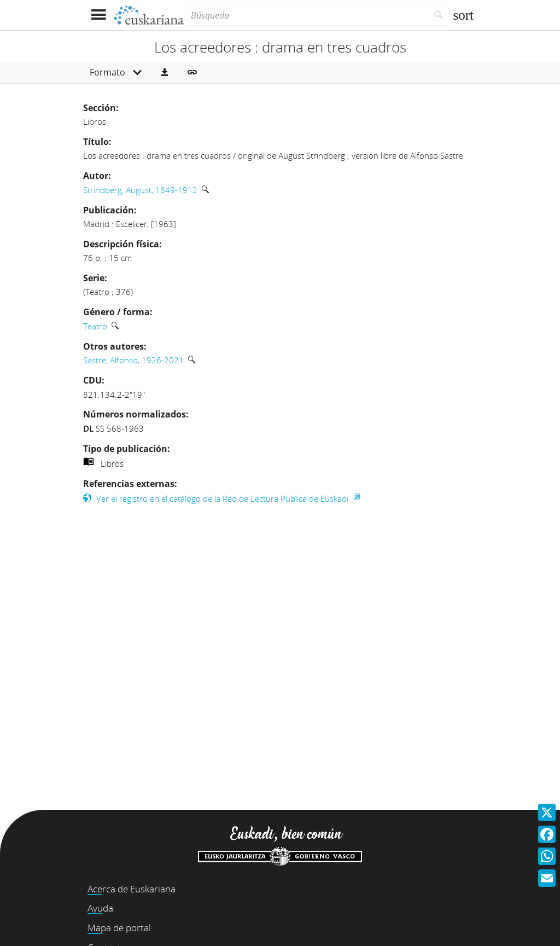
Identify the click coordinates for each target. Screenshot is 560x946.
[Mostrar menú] (98, 15)
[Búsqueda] (306, 15)
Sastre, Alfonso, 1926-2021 (133, 360)
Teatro (95, 326)
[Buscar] (439, 15)
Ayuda (100, 908)
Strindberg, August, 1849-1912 (140, 190)
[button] (165, 73)
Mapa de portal (119, 928)
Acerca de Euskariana (132, 889)
